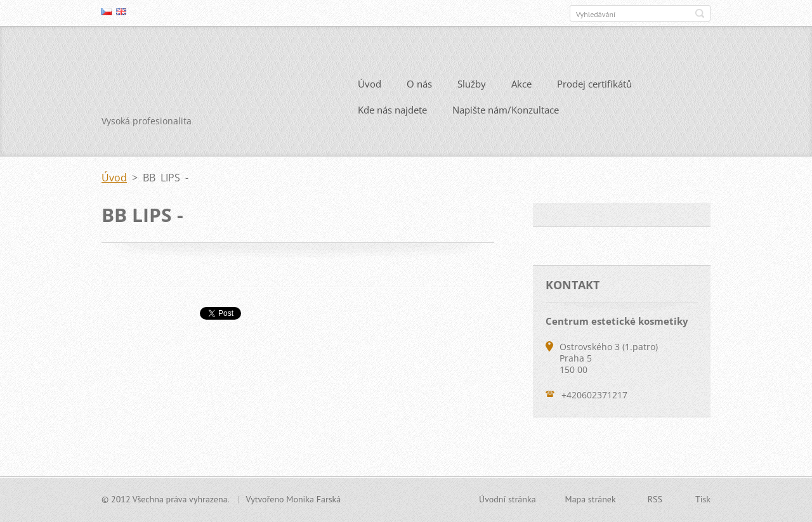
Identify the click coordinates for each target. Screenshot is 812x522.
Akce (521, 84)
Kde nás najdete (392, 110)
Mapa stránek (591, 499)
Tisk (703, 499)
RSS (655, 499)
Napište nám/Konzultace (506, 110)
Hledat (700, 13)
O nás (419, 84)
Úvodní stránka (507, 499)
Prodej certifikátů (594, 84)
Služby (472, 84)
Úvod (370, 84)
